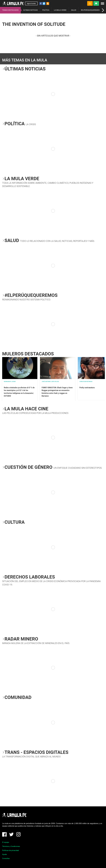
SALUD (74, 10)
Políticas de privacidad (10, 850)
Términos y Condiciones (11, 846)
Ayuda (4, 854)
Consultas (6, 858)
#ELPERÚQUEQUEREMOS (90, 10)
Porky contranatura (87, 388)
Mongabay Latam (10, 382)
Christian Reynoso (86, 382)
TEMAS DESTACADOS (10, 10)
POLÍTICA (46, 10)
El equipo (6, 842)
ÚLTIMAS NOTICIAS (30, 10)
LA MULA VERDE (60, 10)
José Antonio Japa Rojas (50, 382)
